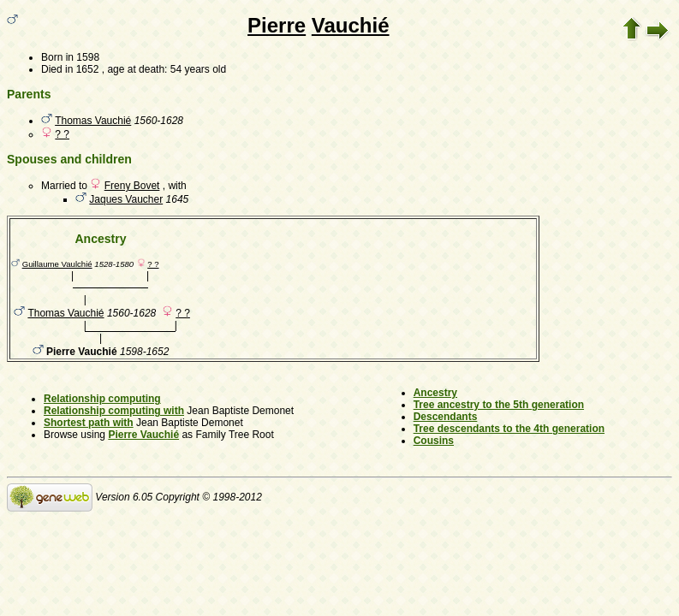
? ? (62, 134)
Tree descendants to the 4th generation (509, 429)
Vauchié (351, 25)
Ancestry (435, 393)
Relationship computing (102, 399)
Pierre (277, 25)
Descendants (446, 417)
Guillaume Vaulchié (57, 264)
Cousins (434, 441)
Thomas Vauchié (93, 121)
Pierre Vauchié (143, 435)
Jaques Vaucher (126, 199)
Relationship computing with (114, 411)
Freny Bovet (132, 186)
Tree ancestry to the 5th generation (499, 405)
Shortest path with (89, 423)
